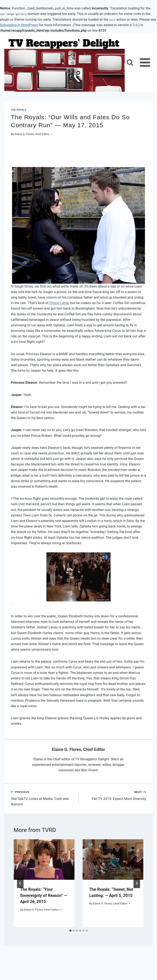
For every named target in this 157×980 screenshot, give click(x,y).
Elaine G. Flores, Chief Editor (32, 134)
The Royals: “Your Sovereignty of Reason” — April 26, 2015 (44, 895)
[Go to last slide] (20, 883)
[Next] (137, 883)
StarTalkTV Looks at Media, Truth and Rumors (43, 798)
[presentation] (44, 860)
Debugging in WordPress (19, 25)
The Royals (19, 110)
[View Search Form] (130, 62)
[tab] (70, 931)
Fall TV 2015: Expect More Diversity (114, 795)
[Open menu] (145, 63)
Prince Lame (59, 303)
